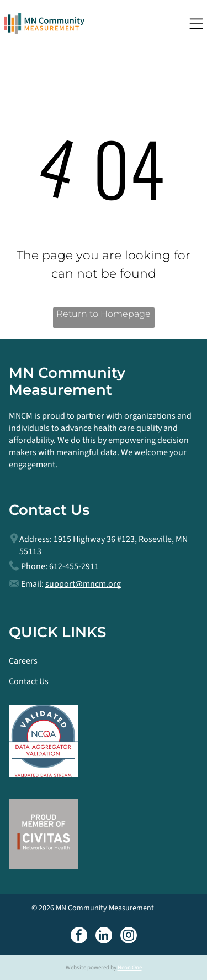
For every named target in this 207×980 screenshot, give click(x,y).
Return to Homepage (104, 314)
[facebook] (79, 937)
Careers (23, 661)
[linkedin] (104, 937)
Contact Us (29, 681)
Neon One (130, 968)
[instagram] (129, 937)
